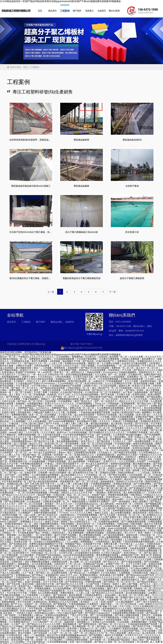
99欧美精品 (136, 493)
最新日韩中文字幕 (45, 582)
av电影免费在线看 (48, 475)
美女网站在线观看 (63, 444)
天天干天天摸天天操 (136, 562)
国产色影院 (11, 614)
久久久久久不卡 (153, 355)
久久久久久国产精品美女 (132, 424)
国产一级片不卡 (73, 564)
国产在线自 (31, 466)
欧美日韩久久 (156, 511)
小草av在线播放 (63, 375)
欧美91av (62, 431)
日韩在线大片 (21, 544)
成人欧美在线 (149, 631)
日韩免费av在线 (140, 571)
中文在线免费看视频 (109, 377)
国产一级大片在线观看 (148, 600)
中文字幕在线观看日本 (32, 487)
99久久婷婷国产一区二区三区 (91, 466)
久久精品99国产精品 (130, 629)
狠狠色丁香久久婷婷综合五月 (76, 520)
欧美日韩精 (28, 582)
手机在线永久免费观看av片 (25, 498)
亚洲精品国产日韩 (130, 553)
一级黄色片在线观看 (51, 388)
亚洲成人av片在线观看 (104, 620)
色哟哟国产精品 (26, 406)
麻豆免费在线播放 (45, 616)
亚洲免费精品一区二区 (79, 636)
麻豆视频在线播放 (142, 462)
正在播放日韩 (135, 373)
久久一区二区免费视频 (34, 393)
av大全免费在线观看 (42, 562)
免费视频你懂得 (19, 413)
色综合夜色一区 (124, 502)
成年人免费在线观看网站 (54, 380)
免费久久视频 (145, 417)
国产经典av (38, 573)
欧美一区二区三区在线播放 (43, 413)
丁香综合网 (35, 464)
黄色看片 (50, 502)
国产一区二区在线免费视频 (142, 544)
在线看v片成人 (91, 384)
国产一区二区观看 (117, 373)
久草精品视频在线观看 (150, 409)
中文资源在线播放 (47, 466)
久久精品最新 (34, 500)
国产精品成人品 (78, 571)
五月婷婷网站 (63, 355)
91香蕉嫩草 (118, 426)
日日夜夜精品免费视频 (21, 618)
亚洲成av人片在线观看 (55, 455)
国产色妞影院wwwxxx (13, 469)
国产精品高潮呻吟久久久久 (81, 596)
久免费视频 (125, 571)
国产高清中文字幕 (142, 625)
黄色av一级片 (65, 451)
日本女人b (100, 402)
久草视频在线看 (131, 420)
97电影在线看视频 (57, 460)
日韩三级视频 (88, 364)
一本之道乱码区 (51, 464)
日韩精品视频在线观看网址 (43, 504)
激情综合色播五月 (131, 578)
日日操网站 (24, 473)
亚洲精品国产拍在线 (94, 562)
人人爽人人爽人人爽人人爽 (75, 422)
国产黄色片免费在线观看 (40, 444)
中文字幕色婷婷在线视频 (78, 578)
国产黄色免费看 (13, 598)
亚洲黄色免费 (122, 395)
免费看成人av (65, 469)
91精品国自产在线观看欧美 (52, 589)
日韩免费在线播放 (104, 585)
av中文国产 (11, 473)
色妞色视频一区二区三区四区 (87, 446)
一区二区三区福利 (23, 391)
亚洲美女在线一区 (23, 540)
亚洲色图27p (64, 415)
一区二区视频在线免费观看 (106, 520)
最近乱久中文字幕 (9, 462)
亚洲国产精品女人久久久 (29, 596)
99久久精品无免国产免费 (70, 611)
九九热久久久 (120, 440)
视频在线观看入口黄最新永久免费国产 (91, 500)
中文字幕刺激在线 (110, 616)
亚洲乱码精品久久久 (85, 453)
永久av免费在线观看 (48, 591)
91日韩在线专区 (14, 634)
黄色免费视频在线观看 (108, 553)
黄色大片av (134, 631)
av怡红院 (48, 371)
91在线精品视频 (123, 442)
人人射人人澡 (48, 498)
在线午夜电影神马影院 (43, 518)
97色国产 (142, 460)
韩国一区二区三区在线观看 (121, 640)
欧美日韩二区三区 (63, 556)
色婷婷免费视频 (47, 605)
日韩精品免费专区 (94, 593)
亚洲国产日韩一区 (115, 562)
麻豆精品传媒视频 (100, 422)
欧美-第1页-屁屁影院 (151, 553)
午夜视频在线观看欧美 (32, 462)
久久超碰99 (116, 478)
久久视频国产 (25, 511)
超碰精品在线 (102, 547)
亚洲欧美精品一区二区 (91, 524)
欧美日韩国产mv (69, 607)
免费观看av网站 (48, 415)
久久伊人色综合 (74, 569)
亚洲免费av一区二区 (137, 375)
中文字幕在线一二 (50, 437)
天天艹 (155, 449)
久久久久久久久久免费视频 (140, 426)
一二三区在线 (143, 471)
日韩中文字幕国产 (63, 429)
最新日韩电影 (95, 507)
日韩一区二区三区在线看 (31, 502)
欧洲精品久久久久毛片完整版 (64, 600)
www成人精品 (16, 431)
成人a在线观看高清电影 (26, 415)
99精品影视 (17, 466)
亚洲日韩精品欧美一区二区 (45, 629)
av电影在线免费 (113, 524)
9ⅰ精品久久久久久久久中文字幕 (77, 491)
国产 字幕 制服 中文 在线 (105, 605)
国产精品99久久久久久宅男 (70, 582)
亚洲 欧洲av (8, 371)
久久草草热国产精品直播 (103, 484)
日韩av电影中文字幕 (33, 598)
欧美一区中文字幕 (14, 475)
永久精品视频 (25, 533)
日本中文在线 (9, 400)
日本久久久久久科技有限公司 (51, 627)
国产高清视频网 (152, 433)
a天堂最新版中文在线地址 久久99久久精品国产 (98, 551)
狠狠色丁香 (94, 362)
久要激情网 (62, 424)
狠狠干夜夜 (69, 487)
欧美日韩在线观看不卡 (68, 462)
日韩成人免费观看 (131, 357)
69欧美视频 (136, 522)
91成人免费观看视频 (110, 536)
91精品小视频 (155, 529)
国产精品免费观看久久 (16, 458)
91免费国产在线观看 (138, 431)
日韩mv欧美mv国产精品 (101, 395)
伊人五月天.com (65, 502)
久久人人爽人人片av (10, 453)
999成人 (46, 531)
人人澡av (140, 542)
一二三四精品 (147, 536)
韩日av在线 (31, 475)
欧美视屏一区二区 (63, 453)
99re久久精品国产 (9, 520)
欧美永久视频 (7, 364)
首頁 (41, 10)
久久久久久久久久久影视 (139, 558)
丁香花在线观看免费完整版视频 (138, 540)
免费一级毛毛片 (31, 437)
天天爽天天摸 (124, 393)
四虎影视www (68, 513)
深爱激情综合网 (60, 560)
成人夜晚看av (97, 618)
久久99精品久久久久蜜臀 (146, 484)
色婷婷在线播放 (114, 618)
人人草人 (82, 395)
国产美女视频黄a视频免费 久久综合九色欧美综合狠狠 (27, 377)
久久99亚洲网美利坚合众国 (73, 449)
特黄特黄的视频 (94, 580)
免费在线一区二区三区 (123, 366)
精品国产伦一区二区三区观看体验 (115, 386)
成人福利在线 (107, 502)
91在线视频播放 (82, 444)
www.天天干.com (69, 573)
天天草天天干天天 (134, 634)
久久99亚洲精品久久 (149, 451)
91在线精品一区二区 (96, 473)
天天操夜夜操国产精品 (29, 531)
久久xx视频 (73, 540)
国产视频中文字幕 (85, 504)
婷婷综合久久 (78, 371)
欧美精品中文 (126, 404)
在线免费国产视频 (68, 368)
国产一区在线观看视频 (102, 614)
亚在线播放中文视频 (87, 420)
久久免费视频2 (19, 420)
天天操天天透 (65, 413)
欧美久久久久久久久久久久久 (60, 402)
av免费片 (153, 591)
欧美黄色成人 (34, 507)
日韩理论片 (131, 455)
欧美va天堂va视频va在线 (26, 495)
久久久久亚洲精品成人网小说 (147, 605)
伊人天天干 (130, 531)
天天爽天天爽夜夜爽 (109, 357)
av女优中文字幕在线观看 (134, 362)
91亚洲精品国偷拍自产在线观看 (66, 384)
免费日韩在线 (114, 491)
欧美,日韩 (93, 518)
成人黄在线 (116, 422)
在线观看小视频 (130, 536)
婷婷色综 (5, 640)
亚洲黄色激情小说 (18, 460)
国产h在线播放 (152, 560)
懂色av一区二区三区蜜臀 (76, 484)
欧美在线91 (130, 576)
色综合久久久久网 (21, 518)
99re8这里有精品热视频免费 (66, 417)
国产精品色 (89, 359)
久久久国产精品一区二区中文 (61, 395)
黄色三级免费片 (141, 500)
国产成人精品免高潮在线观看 (43, 480)
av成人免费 (75, 455)
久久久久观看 (132, 380)
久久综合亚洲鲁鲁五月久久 (81, 527)
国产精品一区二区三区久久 (25, 386)
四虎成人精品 (92, 609)
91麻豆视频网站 (31, 397)
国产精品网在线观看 (35, 625)
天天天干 (77, 415)
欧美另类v (73, 627)
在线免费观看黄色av (22, 440)
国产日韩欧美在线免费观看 (79, 585)
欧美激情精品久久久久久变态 (117, 607)
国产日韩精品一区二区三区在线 (102, 397)
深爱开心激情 (29, 375)
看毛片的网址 (25, 631)
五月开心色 (126, 397)
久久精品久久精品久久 (33, 395)
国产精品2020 (46, 609)
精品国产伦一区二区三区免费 (71, 498)
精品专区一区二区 (133, 478)
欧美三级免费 (71, 524)
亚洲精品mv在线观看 (75, 362)
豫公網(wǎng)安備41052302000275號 (82, 346)
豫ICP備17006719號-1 (82, 342)
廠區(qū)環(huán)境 (58, 323)
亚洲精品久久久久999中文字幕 (74, 515)
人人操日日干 (142, 404)
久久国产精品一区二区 (85, 377)
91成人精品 (107, 544)
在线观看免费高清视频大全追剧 (128, 611)
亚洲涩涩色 (46, 602)
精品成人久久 (14, 524)
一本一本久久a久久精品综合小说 (47, 373)
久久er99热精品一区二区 (70, 382)
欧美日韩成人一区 (133, 551)
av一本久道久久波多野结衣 (43, 451)
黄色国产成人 (25, 585)
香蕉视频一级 (112, 596)
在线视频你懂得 (35, 402)
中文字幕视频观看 (36, 527)
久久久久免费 (137, 355)
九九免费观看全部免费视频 (110, 406)
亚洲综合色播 (155, 562)
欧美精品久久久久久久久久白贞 (83, 544)
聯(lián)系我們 (115, 12)
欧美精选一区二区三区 (91, 558)
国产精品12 (100, 640)
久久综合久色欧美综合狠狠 (132, 589)
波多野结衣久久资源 (127, 453)
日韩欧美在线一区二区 (133, 616)
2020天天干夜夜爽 (84, 429)
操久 (94, 386)
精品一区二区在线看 (94, 569)
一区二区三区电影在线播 (62, 618)
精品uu (82, 478)
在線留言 (102, 10)
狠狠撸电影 (78, 355)
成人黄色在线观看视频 (90, 629)
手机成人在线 (146, 458)
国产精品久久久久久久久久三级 (16, 435)
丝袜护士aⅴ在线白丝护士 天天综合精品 (128, 466)
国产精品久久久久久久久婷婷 (148, 368)
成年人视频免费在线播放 (46, 522)
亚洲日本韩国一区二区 (104, 444)
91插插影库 (112, 404)
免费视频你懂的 (139, 620)
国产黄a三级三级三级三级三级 (112, 487)
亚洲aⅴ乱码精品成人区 (16, 515)
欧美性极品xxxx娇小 (45, 611)
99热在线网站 (68, 522)
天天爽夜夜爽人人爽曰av (31, 614)
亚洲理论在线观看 (142, 446)
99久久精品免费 (118, 631)
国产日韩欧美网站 (143, 482)
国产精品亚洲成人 (25, 417)
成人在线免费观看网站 (59, 625)
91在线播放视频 (38, 460)
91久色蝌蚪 (156, 375)
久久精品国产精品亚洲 (72, 391)
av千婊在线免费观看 (114, 533)
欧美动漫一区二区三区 (129, 513)
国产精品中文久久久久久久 (124, 409)
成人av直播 (82, 618)
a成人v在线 (30, 513)
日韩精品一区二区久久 (41, 429)
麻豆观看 (116, 540)
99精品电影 (123, 522)
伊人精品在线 (101, 409)
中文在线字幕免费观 (87, 357)
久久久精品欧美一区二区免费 (116, 464)
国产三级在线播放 (59, 489)
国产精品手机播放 (118, 473)
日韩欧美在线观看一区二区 (57, 500)
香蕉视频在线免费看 (53, 458)
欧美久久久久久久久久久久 (14, 504)
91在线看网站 (65, 400)
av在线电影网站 (53, 487)
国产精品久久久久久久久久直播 (77, 547)
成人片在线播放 (85, 598)
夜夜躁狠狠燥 (9, 600)
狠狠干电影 (106, 602)
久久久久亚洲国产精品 (79, 589)
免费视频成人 (87, 540)
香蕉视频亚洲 (67, 480)
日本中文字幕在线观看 (29, 424)
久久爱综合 (121, 544)
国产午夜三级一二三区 (68, 616)
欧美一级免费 (133, 469)
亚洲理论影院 (139, 393)
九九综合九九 (43, 406)
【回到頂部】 (149, 342)
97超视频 (151, 616)
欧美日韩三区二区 (54, 442)
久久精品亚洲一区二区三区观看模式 (103, 391)
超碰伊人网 (125, 384)
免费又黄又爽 (111, 542)
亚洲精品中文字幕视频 (49, 558)
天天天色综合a (45, 375)
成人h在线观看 (127, 413)
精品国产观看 (45, 493)
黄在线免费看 (72, 442)
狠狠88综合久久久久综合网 (148, 607)
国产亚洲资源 (13, 395)
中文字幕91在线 (69, 629)
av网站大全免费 (24, 364)
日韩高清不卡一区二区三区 (68, 562)
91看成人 (50, 462)
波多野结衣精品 (149, 380)
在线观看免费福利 (9, 609)
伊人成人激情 (32, 388)
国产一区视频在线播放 (40, 587)
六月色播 (105, 415)
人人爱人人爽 (64, 482)
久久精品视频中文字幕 (93, 404)
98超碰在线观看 (138, 475)
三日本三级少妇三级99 (32, 422)
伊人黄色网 (142, 640)
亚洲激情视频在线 (106, 453)
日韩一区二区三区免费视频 (18, 426)
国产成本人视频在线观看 (127, 614)
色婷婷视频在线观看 (123, 509)
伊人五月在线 (141, 397)
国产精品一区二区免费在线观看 (52, 571)
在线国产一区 (31, 602)
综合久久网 (140, 386)
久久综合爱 (123, 444)
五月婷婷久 (19, 380)
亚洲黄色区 (22, 429)
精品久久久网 (38, 446)
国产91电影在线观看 (132, 560)
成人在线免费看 (24, 449)
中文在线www (91, 415)
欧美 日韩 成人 (144, 413)
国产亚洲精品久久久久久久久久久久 (107, 431)
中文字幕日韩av (40, 384)
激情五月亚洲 (52, 520)
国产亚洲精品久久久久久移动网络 (99, 417)
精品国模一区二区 (119, 355)
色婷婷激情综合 (17, 578)
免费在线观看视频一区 (29, 433)
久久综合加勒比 (109, 571)
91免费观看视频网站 (101, 482)
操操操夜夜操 (107, 480)
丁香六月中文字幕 (79, 614)
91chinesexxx (110, 371)
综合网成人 (55, 426)
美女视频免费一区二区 (84, 625)
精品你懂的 (120, 435)
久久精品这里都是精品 (99, 498)
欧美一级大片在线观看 (81, 640)
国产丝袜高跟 (80, 587)
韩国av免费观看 (31, 524)
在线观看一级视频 (75, 458)
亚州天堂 (146, 614)
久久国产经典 (93, 582)
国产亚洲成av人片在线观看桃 (110, 375)
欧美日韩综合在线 (94, 382)
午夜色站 (54, 391)
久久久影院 (100, 373)
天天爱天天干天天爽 (144, 507)
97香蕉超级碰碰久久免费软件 (84, 602)
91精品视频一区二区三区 (119, 598)
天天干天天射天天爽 (53, 580)
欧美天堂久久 (88, 440)
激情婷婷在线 (130, 524)
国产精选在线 (153, 638)
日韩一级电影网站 (142, 464)
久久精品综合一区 (75, 495)
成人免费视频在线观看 (90, 533)
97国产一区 (15, 455)
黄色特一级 (6, 391)
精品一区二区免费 (130, 504)
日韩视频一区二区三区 (72, 437)
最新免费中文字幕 (11, 564)
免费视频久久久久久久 (32, 520)
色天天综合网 (25, 600)
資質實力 (90, 10)
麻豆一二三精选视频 (35, 634)
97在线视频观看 (115, 380)
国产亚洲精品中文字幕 (141, 487)
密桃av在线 (139, 564)
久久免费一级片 (66, 504)
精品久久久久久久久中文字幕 (134, 400)
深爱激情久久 (122, 567)
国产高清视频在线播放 (59, 446)
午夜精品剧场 (57, 569)
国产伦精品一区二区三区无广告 (119, 580)
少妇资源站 (155, 362)
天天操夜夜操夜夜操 (115, 558)
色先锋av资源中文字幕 (81, 409)
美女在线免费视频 (153, 406)
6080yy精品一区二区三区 (44, 551)
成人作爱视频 (153, 388)
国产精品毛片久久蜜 (44, 440)
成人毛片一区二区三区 (148, 366)
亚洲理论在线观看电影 (57, 614)
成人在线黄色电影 (119, 475)
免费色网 (7, 589)
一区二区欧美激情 (43, 533)
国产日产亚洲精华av (98, 478)
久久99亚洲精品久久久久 (14, 607)
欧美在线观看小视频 (144, 382)
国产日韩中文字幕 (28, 567)
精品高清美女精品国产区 (119, 489)
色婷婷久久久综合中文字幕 (130, 480)
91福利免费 (126, 587)
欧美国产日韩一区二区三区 (43, 515)
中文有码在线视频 (78, 431)
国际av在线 (109, 564)
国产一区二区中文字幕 (23, 627)
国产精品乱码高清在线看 (53, 386)
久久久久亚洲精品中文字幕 (119, 382)
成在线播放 (60, 538)
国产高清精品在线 (18, 542)
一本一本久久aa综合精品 (117, 449)
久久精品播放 (27, 553)
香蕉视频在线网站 (144, 609)
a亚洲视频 (55, 359)
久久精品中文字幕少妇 (48, 547)
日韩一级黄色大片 (148, 602)
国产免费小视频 (58, 544)
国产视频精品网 (153, 502)
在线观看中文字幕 (93, 542)
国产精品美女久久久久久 (13, 507)
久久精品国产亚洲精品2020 (117, 507)
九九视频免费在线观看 (50, 567)
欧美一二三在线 (93, 437)
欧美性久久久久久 (29, 368)
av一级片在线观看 (36, 578)
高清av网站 (111, 593)
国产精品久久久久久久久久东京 (108, 388)
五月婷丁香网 (41, 391)
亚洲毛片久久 (110, 460)
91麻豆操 (14, 422)
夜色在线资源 (140, 511)
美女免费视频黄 (76, 531)
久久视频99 (115, 627)
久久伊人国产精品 (135, 498)
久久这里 (31, 589)
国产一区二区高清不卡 (106, 400)
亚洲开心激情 (9, 411)
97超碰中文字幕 (116, 469)
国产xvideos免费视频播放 (62, 420)
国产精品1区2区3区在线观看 (95, 366)
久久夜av (127, 495)
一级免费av (100, 491)
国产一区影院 (43, 417)
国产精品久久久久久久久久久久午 (19, 493)
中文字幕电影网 (43, 556)
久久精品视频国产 (126, 600)
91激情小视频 (77, 489)
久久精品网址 (57, 638)
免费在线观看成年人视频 (99, 529)
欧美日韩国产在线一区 (23, 638)
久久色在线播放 (15, 636)
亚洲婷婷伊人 (136, 527)
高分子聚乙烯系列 (62, 327)
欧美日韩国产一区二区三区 (97, 426)
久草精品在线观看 (90, 616)
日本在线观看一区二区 (140, 473)
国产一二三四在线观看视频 (106, 578)
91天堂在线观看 (109, 384)
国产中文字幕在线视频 (79, 538)
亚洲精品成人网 (15, 482)
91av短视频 (123, 620)
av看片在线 (62, 409)
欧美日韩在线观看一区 (80, 380)
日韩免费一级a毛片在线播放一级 (55, 471)
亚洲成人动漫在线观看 (41, 549)
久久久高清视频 (127, 460)
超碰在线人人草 (19, 549)
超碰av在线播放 (51, 507)
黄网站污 (46, 397)
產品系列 (53, 10)
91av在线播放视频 (106, 364)
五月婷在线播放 (97, 587)
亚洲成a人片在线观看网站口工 (50, 540)
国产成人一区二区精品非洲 (23, 471)
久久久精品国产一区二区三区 (48, 620)
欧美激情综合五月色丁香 (86, 471)
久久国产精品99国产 (84, 556)
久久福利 (150, 377)
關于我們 (78, 10)
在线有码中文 (41, 426)
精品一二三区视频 (43, 366)
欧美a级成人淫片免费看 (112, 573)
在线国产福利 (99, 493)
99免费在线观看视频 (118, 493)
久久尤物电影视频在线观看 (21, 616)
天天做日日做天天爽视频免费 (147, 518)
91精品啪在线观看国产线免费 (96, 411)
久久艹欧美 (28, 571)
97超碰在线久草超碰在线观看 (60, 598)
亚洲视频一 (73, 411)
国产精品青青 (104, 440)
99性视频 (54, 491)
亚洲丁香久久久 (134, 406)
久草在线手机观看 (52, 433)
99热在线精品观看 (85, 487)
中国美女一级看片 (111, 582)
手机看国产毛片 (149, 538)
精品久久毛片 (36, 442)
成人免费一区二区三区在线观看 (86, 560)
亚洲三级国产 (108, 600)
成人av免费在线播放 (121, 511)
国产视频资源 (60, 602)
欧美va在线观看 (28, 609)
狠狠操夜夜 (24, 562)
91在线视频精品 (49, 368)
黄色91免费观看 (40, 359)
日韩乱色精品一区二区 (79, 386)
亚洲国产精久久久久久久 (133, 596)
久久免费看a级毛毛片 (20, 620)
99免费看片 (98, 636)
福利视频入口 (84, 620)
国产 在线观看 (104, 433)
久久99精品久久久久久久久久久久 (105, 576)
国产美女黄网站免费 (15, 500)
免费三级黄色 (141, 598)
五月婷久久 (24, 373)
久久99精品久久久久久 (45, 449)
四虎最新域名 (25, 411)
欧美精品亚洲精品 (89, 573)
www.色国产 (15, 569)
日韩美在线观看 (138, 547)
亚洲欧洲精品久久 (72, 426)
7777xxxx (63, 511)
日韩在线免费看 (42, 364)
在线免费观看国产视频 (52, 495)
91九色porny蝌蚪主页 (142, 567)
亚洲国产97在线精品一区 (28, 371)
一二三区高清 (73, 404)
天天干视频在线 (8, 433)
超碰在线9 (70, 620)
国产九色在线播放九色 (108, 504)
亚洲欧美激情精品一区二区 (18, 522)
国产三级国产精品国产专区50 (31, 484)
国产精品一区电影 (135, 388)
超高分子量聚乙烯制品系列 (37, 327)
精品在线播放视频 (140, 449)
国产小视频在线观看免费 (67, 549)
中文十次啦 (125, 605)
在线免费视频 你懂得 (90, 607)
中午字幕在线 (36, 607)
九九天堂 (85, 549)
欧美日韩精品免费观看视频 (79, 373)
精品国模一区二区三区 (52, 509)
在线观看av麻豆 (115, 531)
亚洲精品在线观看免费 (132, 377)
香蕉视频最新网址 (11, 375)
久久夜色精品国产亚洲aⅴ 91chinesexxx (36, 382)
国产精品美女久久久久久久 (48, 529)
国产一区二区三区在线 (87, 480)
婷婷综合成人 (59, 531)
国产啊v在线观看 (119, 547)
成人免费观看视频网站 (146, 509)
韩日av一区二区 (8, 355)
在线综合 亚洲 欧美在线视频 (21, 558)
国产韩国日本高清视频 (126, 451)
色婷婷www (22, 464)
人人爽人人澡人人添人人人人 (121, 636)
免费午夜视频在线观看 (45, 511)
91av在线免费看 (98, 368)
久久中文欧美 (33, 431)
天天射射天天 (105, 451)
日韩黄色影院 (103, 540)
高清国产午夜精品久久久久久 (64, 435)
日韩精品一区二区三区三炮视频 (139, 437)
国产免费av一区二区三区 (98, 509)
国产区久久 (146, 582)
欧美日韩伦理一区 (86, 522)
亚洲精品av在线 (64, 377)
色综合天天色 (95, 449)
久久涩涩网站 (18, 640)
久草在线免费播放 (106, 522)
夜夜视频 (12, 533)
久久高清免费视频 (62, 587)
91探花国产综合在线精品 (49, 553)
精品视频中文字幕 (72, 359)
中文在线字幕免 (56, 578)
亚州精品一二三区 (90, 600)
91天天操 (127, 368)
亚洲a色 (117, 420)
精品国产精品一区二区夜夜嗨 (37, 453)
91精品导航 (59, 493)
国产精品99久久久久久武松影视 (108, 591)
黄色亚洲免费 (76, 593)
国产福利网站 (96, 634)
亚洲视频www (23, 573)
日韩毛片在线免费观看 (122, 415)
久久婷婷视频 (138, 395)
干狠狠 (33, 591)
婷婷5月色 (98, 538)
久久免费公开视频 (111, 362)
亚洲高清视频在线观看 (118, 569)
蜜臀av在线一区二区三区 (82, 406)
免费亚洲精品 (16, 388)
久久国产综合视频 (16, 444)
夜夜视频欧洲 (70, 622)
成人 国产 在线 (25, 529)
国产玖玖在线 (142, 422)
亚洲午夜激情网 (66, 466)
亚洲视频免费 (128, 402)
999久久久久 (33, 380)
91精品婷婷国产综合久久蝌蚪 (31, 576)
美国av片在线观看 (74, 509)
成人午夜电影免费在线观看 (117, 446)
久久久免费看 (14, 397)
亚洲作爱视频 (29, 564)
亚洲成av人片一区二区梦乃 (94, 627)
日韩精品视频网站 (128, 371)
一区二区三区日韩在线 (126, 602)
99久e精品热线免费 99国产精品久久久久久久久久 (88, 567)
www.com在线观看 (118, 527)
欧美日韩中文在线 (21, 629)
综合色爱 (128, 422)
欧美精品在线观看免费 (127, 585)
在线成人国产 (124, 484)
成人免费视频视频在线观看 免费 (68, 397)
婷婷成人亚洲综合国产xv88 (126, 411)
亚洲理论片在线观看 (107, 413)
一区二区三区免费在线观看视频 (32, 491)
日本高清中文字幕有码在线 (77, 388)
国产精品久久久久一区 (36, 362)
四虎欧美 (52, 393)
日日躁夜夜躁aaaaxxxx (87, 502)
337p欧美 (59, 404)
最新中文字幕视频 (114, 634)
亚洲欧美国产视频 (145, 415)
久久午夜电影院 (31, 593)
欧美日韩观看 (54, 484)
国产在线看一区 (98, 638)
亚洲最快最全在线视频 (149, 636)
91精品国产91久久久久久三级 (115, 518)
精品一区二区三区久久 (79, 493)
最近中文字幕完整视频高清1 (123, 458)
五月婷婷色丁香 (148, 585)
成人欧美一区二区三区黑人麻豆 (134, 593)
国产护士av (17, 602)
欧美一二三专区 (132, 618)
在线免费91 (73, 366)
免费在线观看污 (8, 562)
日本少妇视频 (149, 629)
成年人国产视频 (130, 582)
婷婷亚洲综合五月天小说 (50, 564)
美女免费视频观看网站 (68, 440)
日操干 (99, 596)
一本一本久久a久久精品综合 (69, 609)
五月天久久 (105, 420)
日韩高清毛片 (156, 397)
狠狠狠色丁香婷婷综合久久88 (49, 585)
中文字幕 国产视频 (32, 455)
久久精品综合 (132, 538)
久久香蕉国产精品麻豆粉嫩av (128, 433)
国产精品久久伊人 (39, 489)
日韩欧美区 (17, 560)
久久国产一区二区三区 (61, 631)
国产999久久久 (15, 362)
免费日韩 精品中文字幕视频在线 (130, 529)
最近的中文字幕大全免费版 (72, 576)
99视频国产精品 (73, 542)
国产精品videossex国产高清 (140, 573)
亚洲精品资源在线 (123, 482)
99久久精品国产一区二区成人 (71, 518)
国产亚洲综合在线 (74, 580)
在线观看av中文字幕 (96, 458)
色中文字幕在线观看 (136, 556)
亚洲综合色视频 (130, 627)
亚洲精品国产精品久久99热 (39, 404)
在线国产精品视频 (66, 605)
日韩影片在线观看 (92, 564)
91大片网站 (19, 589)
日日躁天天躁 (66, 551)
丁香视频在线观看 (95, 495)
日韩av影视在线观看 (142, 569)
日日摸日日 (91, 355)
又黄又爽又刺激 (81, 482)
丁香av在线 (35, 458)
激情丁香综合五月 (84, 400)
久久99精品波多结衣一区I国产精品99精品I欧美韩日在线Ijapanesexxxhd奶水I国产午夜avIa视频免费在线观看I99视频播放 (60, 353)
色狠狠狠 (21, 402)
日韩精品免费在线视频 (77, 638)
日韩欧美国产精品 (68, 536)
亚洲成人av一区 (105, 435)
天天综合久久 (84, 605)
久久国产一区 (18, 622)
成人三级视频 (21, 442)
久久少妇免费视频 (38, 420)
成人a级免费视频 (77, 460)
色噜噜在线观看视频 (121, 462)
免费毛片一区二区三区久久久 (106, 549)
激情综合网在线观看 (143, 442)
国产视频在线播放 (9, 368)
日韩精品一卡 (9, 531)
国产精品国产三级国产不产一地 (18, 556)
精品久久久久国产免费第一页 (106, 515)
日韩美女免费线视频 (148, 549)
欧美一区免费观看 (113, 437)
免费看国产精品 (60, 406)
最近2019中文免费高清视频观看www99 (67, 634)
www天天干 (129, 549)
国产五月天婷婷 (108, 513)
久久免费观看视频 (124, 609)
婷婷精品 (83, 368)
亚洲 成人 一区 (62, 371)
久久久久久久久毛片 (12, 409)
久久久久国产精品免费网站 (110, 556)
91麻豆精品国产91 (106, 359)
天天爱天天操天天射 (83, 375)
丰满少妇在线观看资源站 (104, 589)
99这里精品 (114, 368)
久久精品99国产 (8, 567)
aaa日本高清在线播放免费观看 (79, 553)
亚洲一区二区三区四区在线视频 (97, 442)
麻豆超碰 (4, 602)
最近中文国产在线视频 (66, 533)
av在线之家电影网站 (93, 455)
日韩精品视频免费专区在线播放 (101, 424)
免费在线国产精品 (153, 373)
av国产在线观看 (33, 580)
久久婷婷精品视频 (18, 489)
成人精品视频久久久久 (72, 473)
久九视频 (101, 527)
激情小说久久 (101, 475)
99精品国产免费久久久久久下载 (49, 411)
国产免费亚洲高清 (88, 622)
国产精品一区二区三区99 (30, 400)
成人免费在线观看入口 (135, 491)
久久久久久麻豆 (141, 429)
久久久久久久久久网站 (81, 511)
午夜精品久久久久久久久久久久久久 (36, 355)
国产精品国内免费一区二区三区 (90, 469)
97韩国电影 (113, 402)
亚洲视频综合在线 (21, 359)
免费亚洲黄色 (67, 591)
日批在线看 (51, 400)
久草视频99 (93, 571)
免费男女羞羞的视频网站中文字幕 (46, 542)
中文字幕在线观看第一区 (14, 480)
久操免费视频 (23, 478)
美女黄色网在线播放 (136, 591)
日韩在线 (139, 502)
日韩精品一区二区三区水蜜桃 (148, 587)
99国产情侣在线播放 (33, 536)
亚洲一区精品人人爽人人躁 (142, 435)
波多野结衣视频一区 (12, 513)
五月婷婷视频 (111, 629)
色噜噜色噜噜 (141, 391)
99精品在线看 (94, 371)
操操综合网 (132, 533)
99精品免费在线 (126, 471)
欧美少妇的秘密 (31, 509)
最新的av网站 (48, 524)
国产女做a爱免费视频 (74, 529)
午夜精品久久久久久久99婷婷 (41, 469)
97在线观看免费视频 (87, 513)
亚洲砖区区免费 (108, 471)
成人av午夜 (146, 627)
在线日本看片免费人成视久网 (138, 515)
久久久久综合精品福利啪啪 (85, 393)
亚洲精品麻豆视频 (153, 478)
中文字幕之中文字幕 (17, 591)
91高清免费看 (124, 564)
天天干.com (64, 393)
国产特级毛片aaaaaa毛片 (98, 611)
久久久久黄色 (48, 431)
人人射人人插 (83, 591)
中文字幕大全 (149, 364)
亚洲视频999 (52, 573)
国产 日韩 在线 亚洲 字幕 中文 (40, 482)
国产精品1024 (144, 402)
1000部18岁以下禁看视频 (144, 444)
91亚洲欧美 (101, 429)
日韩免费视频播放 (114, 455)
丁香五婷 (52, 576)
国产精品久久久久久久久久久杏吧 (44, 622)
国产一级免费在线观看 (140, 440)
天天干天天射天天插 (42, 478)
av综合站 (103, 355)
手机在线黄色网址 (88, 536)
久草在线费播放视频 (58, 640)
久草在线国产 (77, 424)
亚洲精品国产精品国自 (119, 638)
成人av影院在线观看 (85, 413)
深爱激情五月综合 (126, 359)
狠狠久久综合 (102, 511)
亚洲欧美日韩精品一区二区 (14, 357)
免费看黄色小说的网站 (41, 357)
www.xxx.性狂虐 (83, 475)
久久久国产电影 (70, 558)
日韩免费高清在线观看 (85, 451)
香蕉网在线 (60, 366)
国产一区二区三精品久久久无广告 (91, 631)
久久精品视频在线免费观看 (46, 473)
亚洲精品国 (31, 605)
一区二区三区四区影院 (129, 364)
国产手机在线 (14, 582)
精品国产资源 (93, 464)
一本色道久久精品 (24, 611)
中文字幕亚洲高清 (36, 640)
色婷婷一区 (42, 638)
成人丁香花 (15, 393)
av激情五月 (99, 380)
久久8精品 (46, 593)
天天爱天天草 (155, 491)
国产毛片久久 (66, 475)
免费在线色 (47, 538)
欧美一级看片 (145, 531)
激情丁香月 (113, 587)
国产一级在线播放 (121, 500)
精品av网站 (118, 498)
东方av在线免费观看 (144, 495)
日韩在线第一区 (148, 533)
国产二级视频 (149, 578)
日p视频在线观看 (127, 417)
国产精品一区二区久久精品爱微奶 (114, 625)
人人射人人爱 (56, 362)
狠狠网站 (146, 411)
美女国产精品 (88, 435)
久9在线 (11, 529)
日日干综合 (49, 424)
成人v (59, 524)
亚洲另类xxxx (113, 495)
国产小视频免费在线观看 (134, 520)
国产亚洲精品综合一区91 (26, 538)
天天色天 (5, 638)
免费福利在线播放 (95, 531)
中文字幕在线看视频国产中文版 (79, 433)
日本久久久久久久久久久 (36, 569)
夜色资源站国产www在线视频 (39, 409)
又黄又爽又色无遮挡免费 (73, 507)
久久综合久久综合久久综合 (66, 364)
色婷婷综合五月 (147, 371)
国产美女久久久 (111, 560)
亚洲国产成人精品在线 (120, 429)
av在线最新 (154, 460)
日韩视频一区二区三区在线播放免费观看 (45, 636)
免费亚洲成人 (153, 564)
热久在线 (155, 431)
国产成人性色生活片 (48, 513)
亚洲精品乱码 (40, 600)
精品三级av (139, 638)
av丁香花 (128, 391)
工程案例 (65, 10)
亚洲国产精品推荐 (95, 489)
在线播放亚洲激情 (148, 524)
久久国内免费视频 (151, 504)
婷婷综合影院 (41, 435)
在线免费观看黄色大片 (144, 489)
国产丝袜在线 (60, 593)
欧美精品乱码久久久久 (72, 464)
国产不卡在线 (53, 422)
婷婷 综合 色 (155, 466)
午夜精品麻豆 (94, 460)
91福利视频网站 (85, 402)
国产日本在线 (108, 393)
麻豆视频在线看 (24, 366)
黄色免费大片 (149, 357)
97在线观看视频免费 (64, 357)
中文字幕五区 (23, 384)
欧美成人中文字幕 (142, 384)
